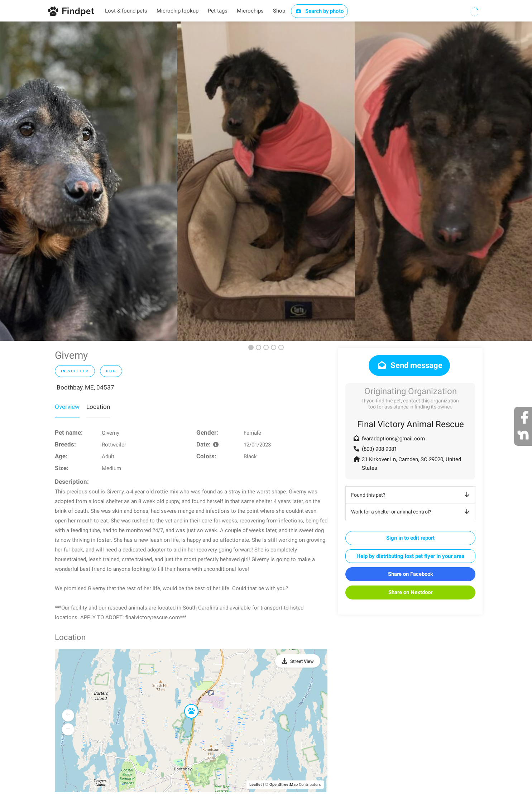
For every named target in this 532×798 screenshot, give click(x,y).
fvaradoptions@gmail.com (393, 439)
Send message (409, 365)
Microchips (250, 11)
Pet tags (218, 11)
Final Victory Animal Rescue (411, 424)
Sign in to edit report (410, 538)
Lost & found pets (126, 11)
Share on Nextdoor (410, 592)
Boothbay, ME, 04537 (85, 387)
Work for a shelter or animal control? (411, 512)
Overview (67, 407)
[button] (186, 704)
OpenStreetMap (284, 785)
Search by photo (319, 11)
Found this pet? (411, 495)
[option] (89, 181)
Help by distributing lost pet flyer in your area (410, 556)
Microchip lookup (178, 11)
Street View (302, 661)
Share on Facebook (411, 574)
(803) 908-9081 (379, 449)
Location (98, 407)
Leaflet (256, 785)
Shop (279, 11)
